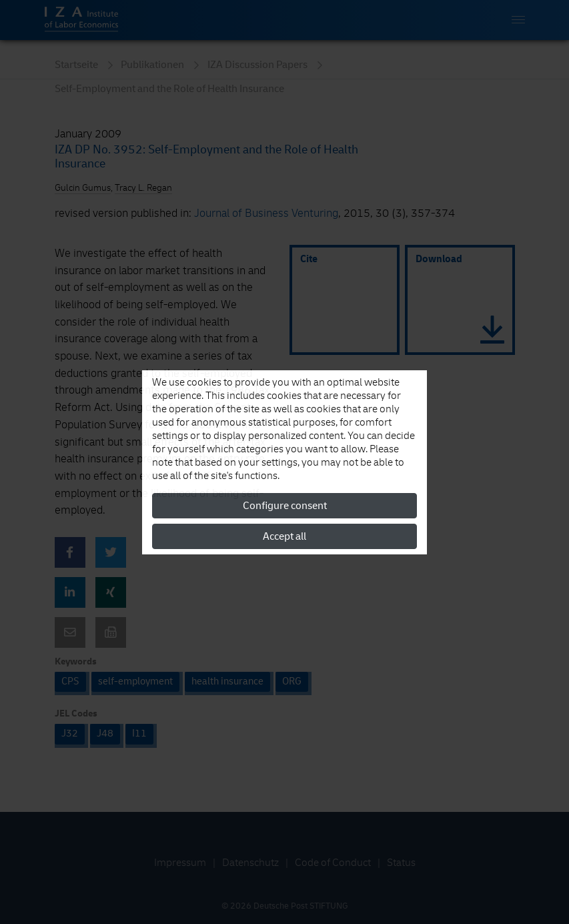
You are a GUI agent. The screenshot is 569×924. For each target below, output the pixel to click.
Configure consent (285, 506)
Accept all (284, 536)
